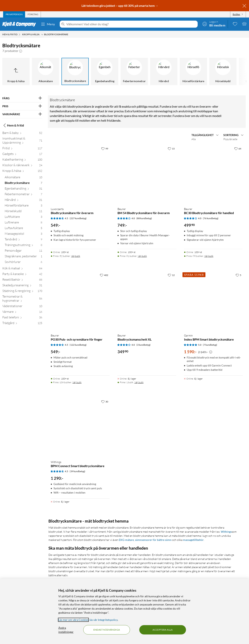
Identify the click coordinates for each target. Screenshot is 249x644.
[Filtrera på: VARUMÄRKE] (22, 114)
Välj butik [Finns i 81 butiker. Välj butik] (142, 256)
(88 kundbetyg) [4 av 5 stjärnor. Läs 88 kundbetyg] (144, 218)
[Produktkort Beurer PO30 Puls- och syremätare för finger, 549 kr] (80, 301)
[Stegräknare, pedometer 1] (23, 257)
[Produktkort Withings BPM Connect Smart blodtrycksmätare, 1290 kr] (80, 427)
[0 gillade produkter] (235, 24)
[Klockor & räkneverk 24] (22, 166)
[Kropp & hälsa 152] (22, 172)
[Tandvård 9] (23, 240)
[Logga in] (214, 24)
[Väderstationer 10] (22, 307)
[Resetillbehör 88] (22, 280)
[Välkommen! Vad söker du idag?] (131, 24)
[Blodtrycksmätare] (75, 71)
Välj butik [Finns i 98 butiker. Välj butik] (209, 256)
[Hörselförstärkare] (193, 71)
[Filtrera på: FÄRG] (22, 98)
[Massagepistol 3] (23, 234)
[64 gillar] (238, 148)
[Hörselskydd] (223, 71)
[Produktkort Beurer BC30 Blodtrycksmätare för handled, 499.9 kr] (213, 174)
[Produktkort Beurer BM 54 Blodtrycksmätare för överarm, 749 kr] (147, 174)
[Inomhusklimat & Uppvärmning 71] (22, 141)
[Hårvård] (164, 71)
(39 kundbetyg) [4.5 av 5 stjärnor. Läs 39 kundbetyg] (77, 471)
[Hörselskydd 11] (23, 212)
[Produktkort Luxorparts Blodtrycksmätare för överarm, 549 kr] (80, 174)
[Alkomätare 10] (23, 178)
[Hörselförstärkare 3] (23, 206)
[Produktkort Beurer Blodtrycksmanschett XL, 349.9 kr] (147, 301)
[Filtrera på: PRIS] (22, 106)
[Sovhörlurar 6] (23, 263)
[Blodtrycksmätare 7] (23, 184)
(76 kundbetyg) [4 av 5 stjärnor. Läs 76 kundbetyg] (211, 218)
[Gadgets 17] (22, 155)
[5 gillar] (238, 275)
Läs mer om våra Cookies (73, 620)
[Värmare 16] (22, 312)
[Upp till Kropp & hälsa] (16, 71)
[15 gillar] (171, 148)
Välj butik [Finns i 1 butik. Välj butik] (139, 382)
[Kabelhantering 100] (22, 160)
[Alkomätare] (46, 71)
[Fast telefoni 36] (22, 318)
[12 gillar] (171, 275)
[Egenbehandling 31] (23, 189)
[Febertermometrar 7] (23, 195)
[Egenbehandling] (105, 71)
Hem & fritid (13, 125)
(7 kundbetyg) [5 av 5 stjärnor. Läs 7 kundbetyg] (210, 345)
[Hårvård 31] (23, 201)
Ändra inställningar (66, 630)
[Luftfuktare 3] (23, 217)
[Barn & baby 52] (22, 134)
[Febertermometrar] (134, 71)
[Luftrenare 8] (23, 223)
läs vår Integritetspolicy (103, 620)
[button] (21, 51)
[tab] (14, 14)
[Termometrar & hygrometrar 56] (22, 299)
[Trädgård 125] (22, 324)
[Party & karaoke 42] (22, 275)
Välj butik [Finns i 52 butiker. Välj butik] (76, 256)
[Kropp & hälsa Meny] (42, 34)
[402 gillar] (104, 275)
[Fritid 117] (22, 149)
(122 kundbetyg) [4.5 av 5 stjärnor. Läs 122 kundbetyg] (78, 345)
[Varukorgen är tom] (244, 24)
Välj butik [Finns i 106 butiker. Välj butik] (77, 382)
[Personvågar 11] (23, 251)
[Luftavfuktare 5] (23, 229)
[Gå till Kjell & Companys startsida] (20, 24)
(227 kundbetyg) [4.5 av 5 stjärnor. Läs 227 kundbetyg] (78, 218)
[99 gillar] (105, 148)
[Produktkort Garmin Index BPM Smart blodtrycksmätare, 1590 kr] (213, 301)
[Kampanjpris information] (211, 352)
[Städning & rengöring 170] (22, 292)
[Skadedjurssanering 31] (22, 286)
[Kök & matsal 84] (22, 269)
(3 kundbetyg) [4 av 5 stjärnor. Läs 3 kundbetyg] (143, 345)
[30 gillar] (105, 402)
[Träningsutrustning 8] (23, 246)
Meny (48, 24)
